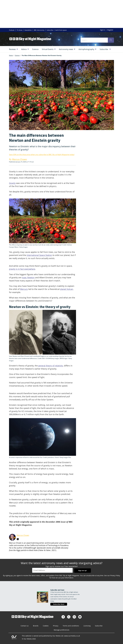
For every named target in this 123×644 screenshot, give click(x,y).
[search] (111, 40)
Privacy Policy (115, 575)
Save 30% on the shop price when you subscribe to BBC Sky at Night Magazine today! (42, 154)
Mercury (24, 289)
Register (110, 30)
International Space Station (39, 255)
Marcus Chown (23, 535)
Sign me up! (82, 571)
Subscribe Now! (59, 604)
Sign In (102, 30)
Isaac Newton (28, 277)
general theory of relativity (51, 366)
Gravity (12, 183)
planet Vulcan (67, 289)
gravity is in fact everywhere (22, 269)
